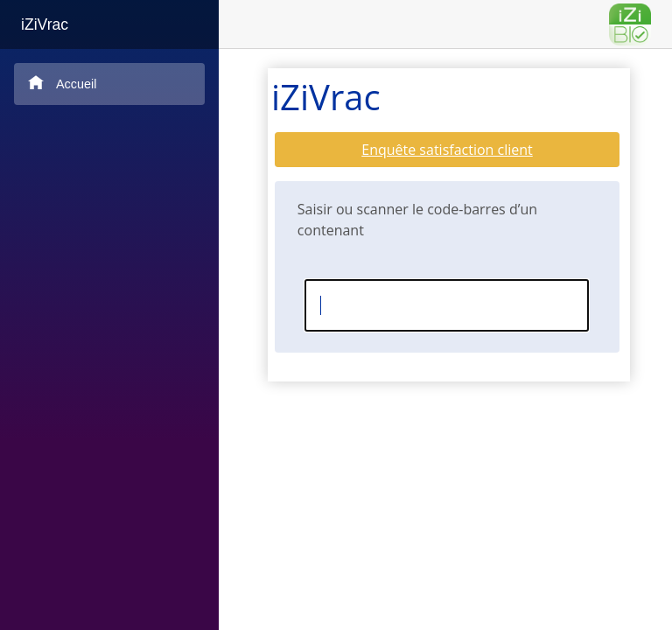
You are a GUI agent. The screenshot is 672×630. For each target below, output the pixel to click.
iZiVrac (45, 24)
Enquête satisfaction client (447, 150)
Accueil (62, 83)
